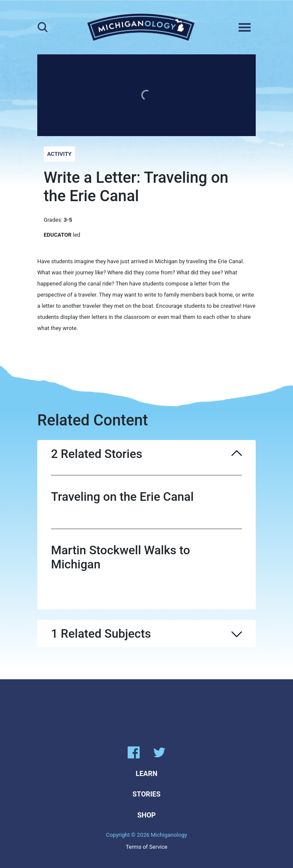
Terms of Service (146, 847)
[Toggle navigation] (245, 27)
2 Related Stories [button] (146, 454)
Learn (147, 774)
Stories (146, 794)
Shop (146, 815)
